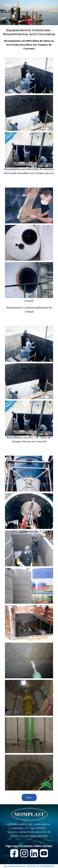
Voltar (29, 797)
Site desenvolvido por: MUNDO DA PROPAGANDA (29, 866)
